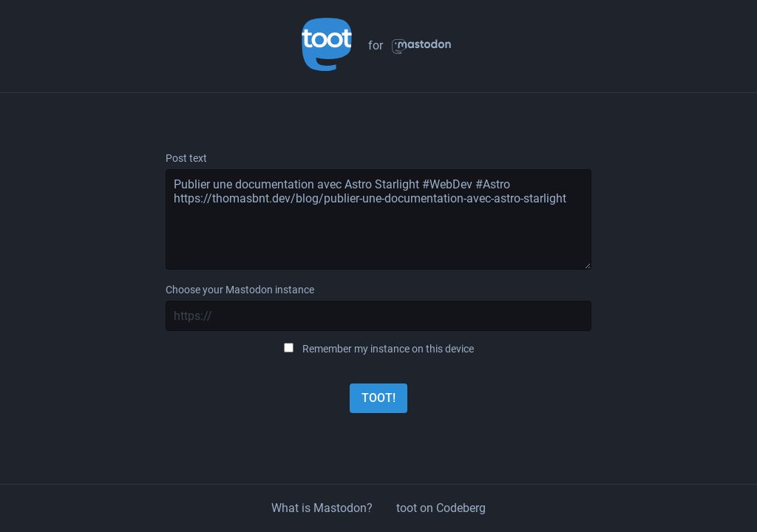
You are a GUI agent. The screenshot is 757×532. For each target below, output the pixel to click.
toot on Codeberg (441, 508)
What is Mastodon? (322, 508)
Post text (186, 158)
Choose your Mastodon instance (240, 290)
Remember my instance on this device (388, 349)
